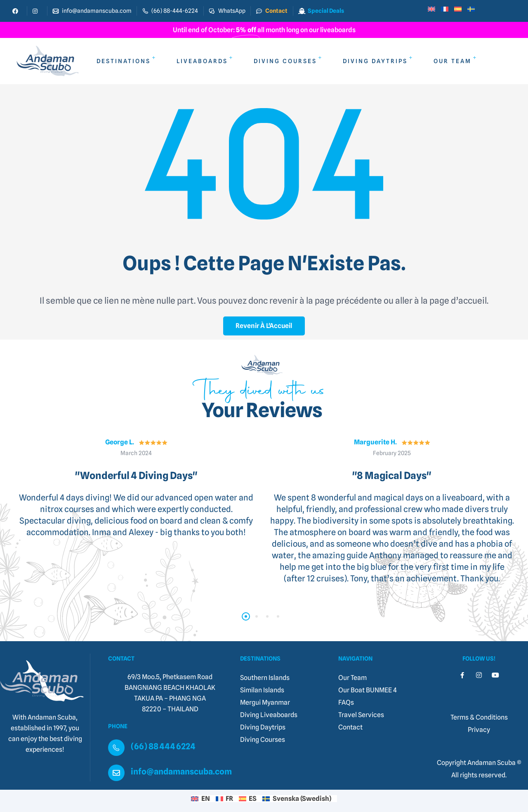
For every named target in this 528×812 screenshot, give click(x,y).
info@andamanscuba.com (181, 772)
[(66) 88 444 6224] (116, 748)
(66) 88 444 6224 (163, 746)
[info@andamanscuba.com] (116, 773)
